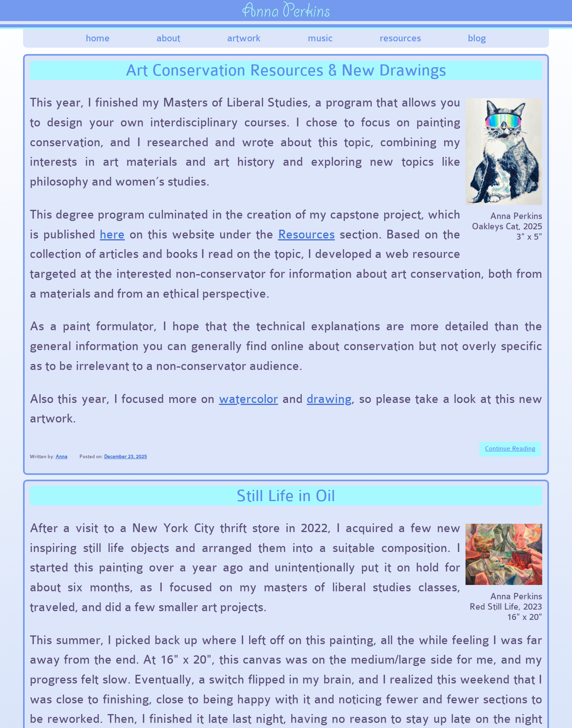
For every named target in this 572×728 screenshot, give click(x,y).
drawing (329, 399)
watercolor (248, 399)
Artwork (244, 38)
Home (98, 38)
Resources (400, 38)
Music (320, 38)
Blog (477, 38)
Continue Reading (510, 449)
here (112, 234)
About (168, 38)
